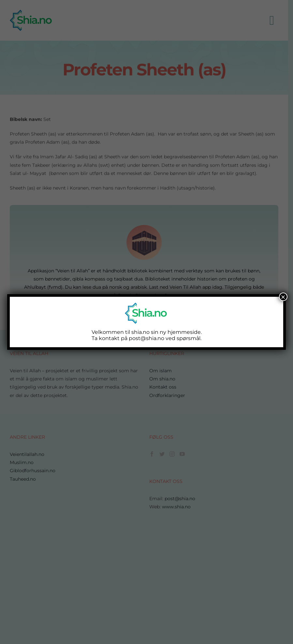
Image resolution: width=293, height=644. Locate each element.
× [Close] (283, 297)
